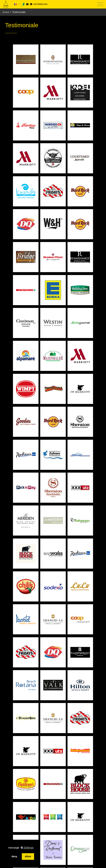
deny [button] (14, 856)
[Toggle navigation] (100, 4)
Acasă (6, 12)
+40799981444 (39, 4)
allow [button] (28, 856)
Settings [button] (27, 848)
